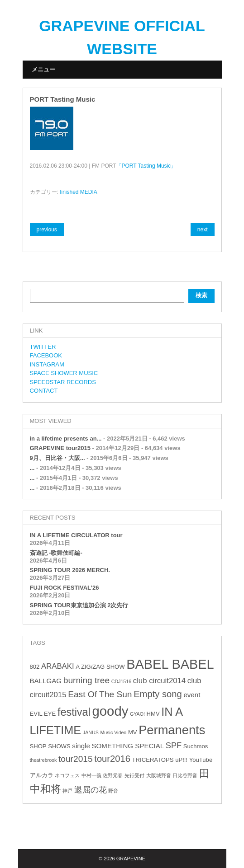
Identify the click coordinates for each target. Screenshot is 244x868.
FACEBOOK (46, 355)
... (32, 468)
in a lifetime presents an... (66, 439)
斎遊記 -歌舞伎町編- (56, 553)
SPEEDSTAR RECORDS (63, 382)
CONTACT (44, 391)
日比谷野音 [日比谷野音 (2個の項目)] (185, 775)
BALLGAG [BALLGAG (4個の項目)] (46, 681)
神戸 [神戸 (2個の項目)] (67, 791)
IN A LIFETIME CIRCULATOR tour (76, 535)
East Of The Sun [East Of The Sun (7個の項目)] (100, 694)
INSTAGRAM (47, 364)
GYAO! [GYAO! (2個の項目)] (137, 714)
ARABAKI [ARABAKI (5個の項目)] (58, 666)
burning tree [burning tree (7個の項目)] (86, 680)
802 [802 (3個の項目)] (35, 667)
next (203, 230)
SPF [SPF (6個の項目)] (174, 746)
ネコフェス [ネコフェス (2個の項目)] (67, 775)
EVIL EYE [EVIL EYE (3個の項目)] (43, 714)
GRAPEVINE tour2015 (60, 448)
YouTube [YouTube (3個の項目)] (201, 760)
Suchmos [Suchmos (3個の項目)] (196, 746)
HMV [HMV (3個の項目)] (153, 714)
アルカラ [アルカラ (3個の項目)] (42, 775)
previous (47, 230)
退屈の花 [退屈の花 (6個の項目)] (91, 790)
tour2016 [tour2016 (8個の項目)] (112, 759)
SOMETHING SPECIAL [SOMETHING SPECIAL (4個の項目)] (128, 746)
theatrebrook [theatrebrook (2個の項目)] (43, 760)
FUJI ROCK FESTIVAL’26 (65, 588)
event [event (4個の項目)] (192, 695)
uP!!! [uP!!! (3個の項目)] (181, 760)
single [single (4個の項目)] (81, 746)
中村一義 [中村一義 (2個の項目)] (91, 775)
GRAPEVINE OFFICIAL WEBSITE (122, 37)
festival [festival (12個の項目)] (74, 712)
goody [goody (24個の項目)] (110, 711)
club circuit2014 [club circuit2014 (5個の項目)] (159, 681)
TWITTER (43, 347)
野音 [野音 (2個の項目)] (113, 791)
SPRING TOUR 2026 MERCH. (70, 570)
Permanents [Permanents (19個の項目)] (172, 730)
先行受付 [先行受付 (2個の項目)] (134, 775)
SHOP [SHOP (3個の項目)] (38, 746)
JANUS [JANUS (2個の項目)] (91, 732)
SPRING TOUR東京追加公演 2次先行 (79, 605)
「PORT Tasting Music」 (146, 166)
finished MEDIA (79, 192)
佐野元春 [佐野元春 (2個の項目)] (113, 775)
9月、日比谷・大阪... (57, 458)
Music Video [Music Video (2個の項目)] (113, 732)
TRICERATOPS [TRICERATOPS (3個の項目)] (153, 760)
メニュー (43, 69)
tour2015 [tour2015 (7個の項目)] (76, 759)
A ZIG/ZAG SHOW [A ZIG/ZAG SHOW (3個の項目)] (100, 667)
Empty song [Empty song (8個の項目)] (158, 694)
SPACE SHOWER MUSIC (64, 373)
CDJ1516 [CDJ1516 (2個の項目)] (121, 681)
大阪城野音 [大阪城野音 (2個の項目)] (159, 775)
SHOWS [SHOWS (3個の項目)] (59, 746)
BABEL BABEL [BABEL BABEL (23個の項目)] (170, 664)
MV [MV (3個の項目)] (133, 732)
